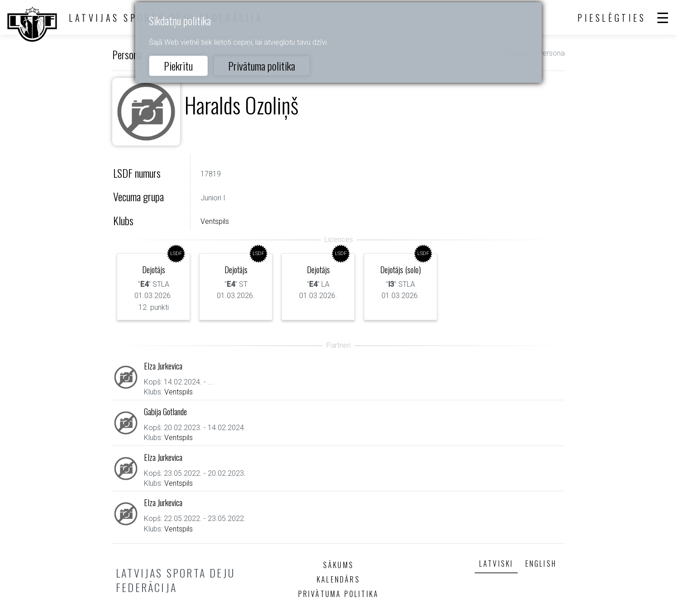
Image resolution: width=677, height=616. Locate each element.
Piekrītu (178, 66)
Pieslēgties (612, 18)
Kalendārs (338, 579)
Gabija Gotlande (165, 411)
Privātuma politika (262, 66)
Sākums (338, 565)
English (541, 564)
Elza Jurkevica (163, 366)
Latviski (496, 564)
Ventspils (215, 221)
